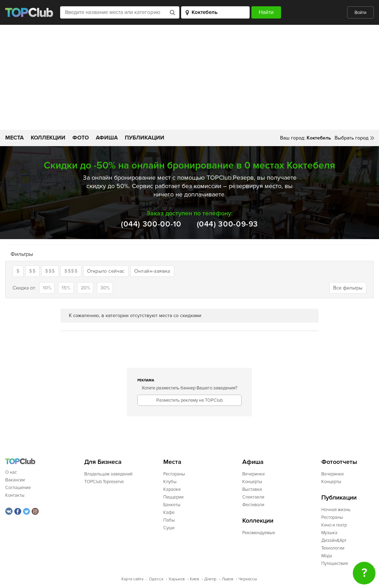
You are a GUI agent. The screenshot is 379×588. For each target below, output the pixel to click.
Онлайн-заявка (152, 271)
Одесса (156, 579)
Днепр (210, 579)
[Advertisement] (189, 77)
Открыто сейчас (106, 271)
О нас (11, 472)
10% (47, 288)
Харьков (177, 579)
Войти (360, 13)
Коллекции (48, 138)
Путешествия (335, 564)
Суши (169, 528)
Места (15, 138)
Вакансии (15, 480)
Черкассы (248, 579)
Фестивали (253, 505)
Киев (194, 579)
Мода (327, 556)
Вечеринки (253, 474)
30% (105, 288)
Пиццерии (173, 497)
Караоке (172, 489)
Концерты (252, 482)
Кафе (169, 512)
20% (86, 288)
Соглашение (18, 488)
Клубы (170, 482)
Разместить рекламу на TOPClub (189, 400)
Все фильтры (348, 288)
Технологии (333, 548)
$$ (32, 271)
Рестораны (174, 474)
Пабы (169, 520)
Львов (227, 579)
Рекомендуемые (259, 533)
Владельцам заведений (108, 474)
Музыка (329, 533)
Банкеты (172, 505)
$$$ (50, 271)
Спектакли (253, 497)
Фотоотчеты (339, 462)
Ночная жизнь (336, 510)
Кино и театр (334, 525)
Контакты (15, 495)
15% (66, 288)
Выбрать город (352, 138)
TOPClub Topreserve (104, 482)
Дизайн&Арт (334, 540)
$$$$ (71, 271)
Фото (81, 138)
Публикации (145, 138)
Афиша (107, 138)
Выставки (252, 489)
